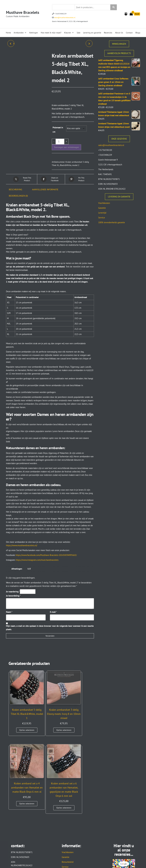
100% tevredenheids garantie (112, 222)
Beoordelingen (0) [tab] (18, 196)
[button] (50, 235)
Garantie (102, 208)
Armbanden (20, 33)
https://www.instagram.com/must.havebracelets (37, 560)
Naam (9, 612)
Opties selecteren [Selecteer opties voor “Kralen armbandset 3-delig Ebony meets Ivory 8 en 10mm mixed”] (39, 726)
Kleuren (69, 33)
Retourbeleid (68, 794)
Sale (78, 33)
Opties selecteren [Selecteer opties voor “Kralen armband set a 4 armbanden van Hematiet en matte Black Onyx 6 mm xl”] (60, 734)
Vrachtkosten (104, 203)
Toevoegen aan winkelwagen (66, 147)
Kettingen (34, 33)
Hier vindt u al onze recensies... (124, 782)
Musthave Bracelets (23, 12)
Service (102, 218)
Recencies (108, 33)
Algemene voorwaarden (73, 808)
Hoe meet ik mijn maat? (51, 33)
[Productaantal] (60, 142)
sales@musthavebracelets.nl (65, 17)
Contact (129, 33)
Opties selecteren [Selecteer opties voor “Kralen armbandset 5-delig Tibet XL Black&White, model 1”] (18, 726)
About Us (119, 33)
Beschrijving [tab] (15, 189)
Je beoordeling (13, 596)
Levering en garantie (92, 33)
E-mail (53, 612)
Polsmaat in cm (58, 130)
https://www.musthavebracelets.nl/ (22, 545)
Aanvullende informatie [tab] (45, 189)
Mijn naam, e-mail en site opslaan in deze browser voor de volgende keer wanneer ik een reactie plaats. (50, 628)
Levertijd (102, 213)
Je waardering (13, 592)
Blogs (138, 33)
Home (8, 33)
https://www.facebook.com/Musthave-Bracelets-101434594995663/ (46, 555)
